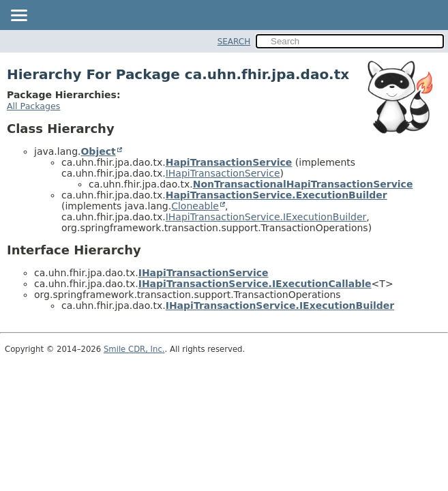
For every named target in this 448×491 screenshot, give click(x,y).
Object (98, 151)
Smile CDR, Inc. (134, 349)
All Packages (33, 106)
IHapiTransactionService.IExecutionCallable (255, 284)
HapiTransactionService (229, 162)
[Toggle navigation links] (18, 16)
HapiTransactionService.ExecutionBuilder (277, 195)
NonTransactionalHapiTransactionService (303, 184)
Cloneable (195, 206)
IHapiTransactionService (223, 173)
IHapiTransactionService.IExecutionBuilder (266, 217)
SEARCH (234, 42)
